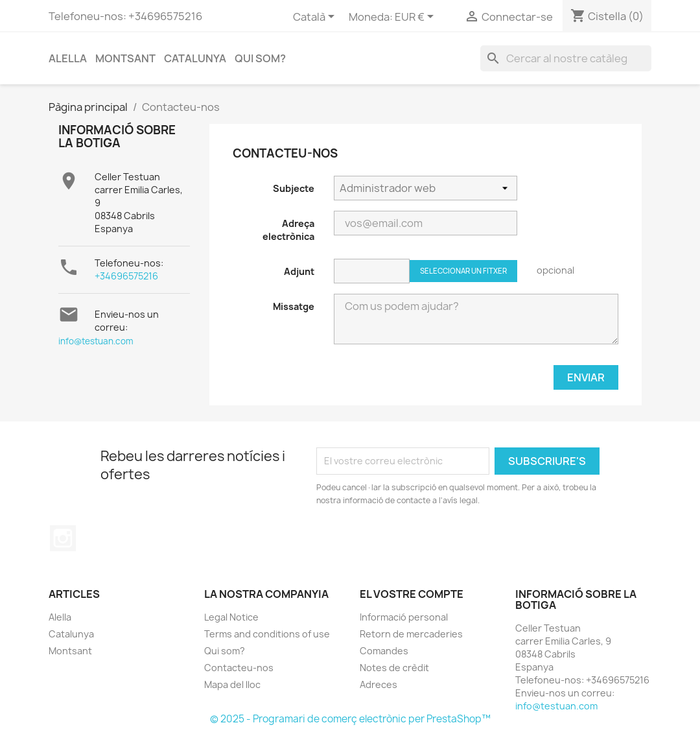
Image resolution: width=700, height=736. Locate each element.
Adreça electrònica (288, 230)
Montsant (125, 58)
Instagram (63, 538)
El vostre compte (412, 594)
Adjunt (299, 271)
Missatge (294, 306)
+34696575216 (126, 276)
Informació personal (404, 617)
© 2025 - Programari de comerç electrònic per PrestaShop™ (350, 719)
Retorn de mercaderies (411, 634)
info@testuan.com (96, 341)
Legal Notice (231, 617)
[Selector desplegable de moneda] (416, 18)
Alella (68, 58)
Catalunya (195, 58)
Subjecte (294, 188)
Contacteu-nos (239, 668)
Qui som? (260, 58)
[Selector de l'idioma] (316, 18)
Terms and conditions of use (267, 634)
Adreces (379, 684)
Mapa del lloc (232, 684)
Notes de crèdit (394, 668)
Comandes (384, 651)
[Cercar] (566, 58)
